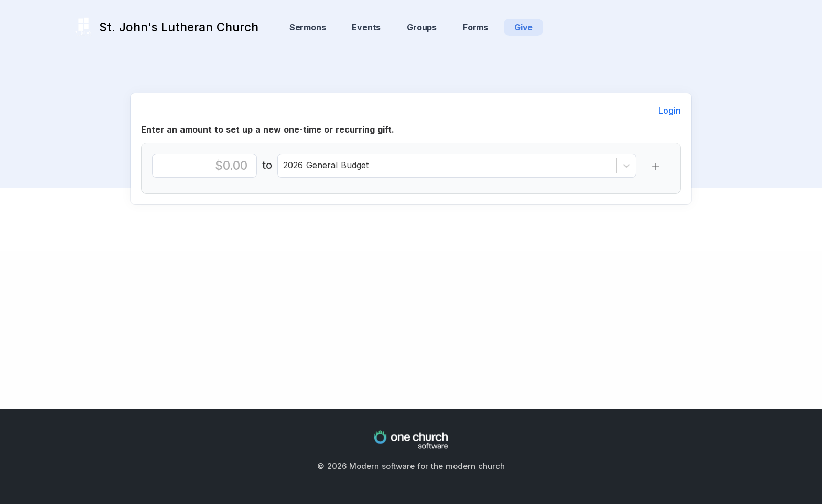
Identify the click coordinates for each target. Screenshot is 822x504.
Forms (475, 27)
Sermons (308, 27)
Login (670, 111)
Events (366, 27)
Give (523, 27)
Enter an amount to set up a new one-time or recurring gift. (268, 129)
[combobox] (284, 162)
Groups (422, 27)
